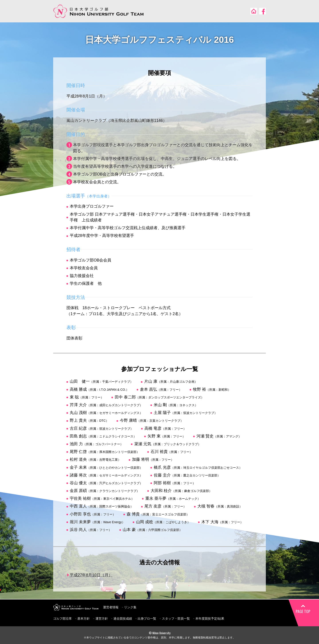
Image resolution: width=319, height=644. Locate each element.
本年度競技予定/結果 (210, 619)
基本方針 (84, 619)
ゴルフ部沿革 (62, 619)
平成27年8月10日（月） (91, 575)
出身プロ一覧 (147, 619)
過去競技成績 (123, 619)
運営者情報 (111, 607)
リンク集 (130, 607)
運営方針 (102, 619)
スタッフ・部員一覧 (176, 619)
